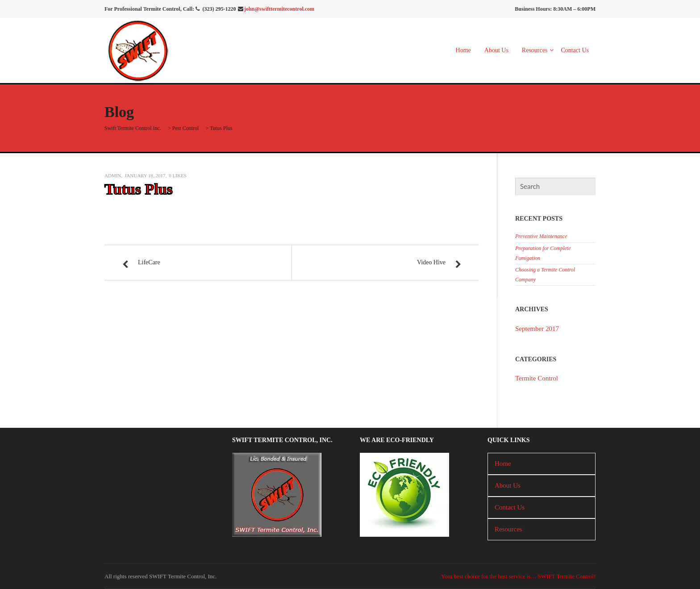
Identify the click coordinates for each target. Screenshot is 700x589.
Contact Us (575, 50)
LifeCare (149, 262)
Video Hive (431, 262)
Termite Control (537, 378)
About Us (496, 50)
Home (463, 50)
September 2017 (537, 329)
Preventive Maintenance (541, 236)
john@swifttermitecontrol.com (279, 9)
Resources (535, 50)
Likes (177, 175)
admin (113, 175)
